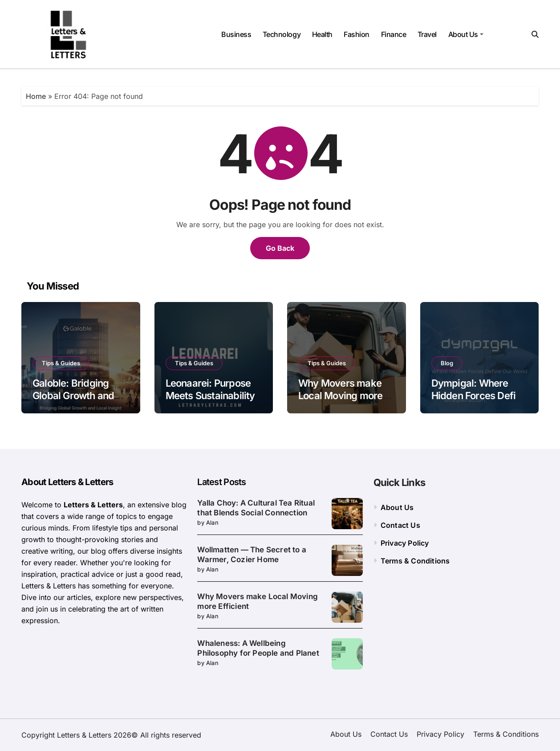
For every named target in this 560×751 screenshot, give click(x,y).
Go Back (280, 248)
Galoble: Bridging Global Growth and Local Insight (73, 396)
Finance (394, 34)
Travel (427, 34)
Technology (282, 34)
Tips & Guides (61, 363)
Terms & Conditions (415, 561)
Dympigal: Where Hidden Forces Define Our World (479, 396)
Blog (447, 363)
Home (36, 96)
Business (236, 34)
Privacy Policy (405, 543)
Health (322, 34)
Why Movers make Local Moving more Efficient (341, 396)
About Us (466, 34)
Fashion (357, 34)
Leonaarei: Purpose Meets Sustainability (210, 390)
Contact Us (400, 525)
